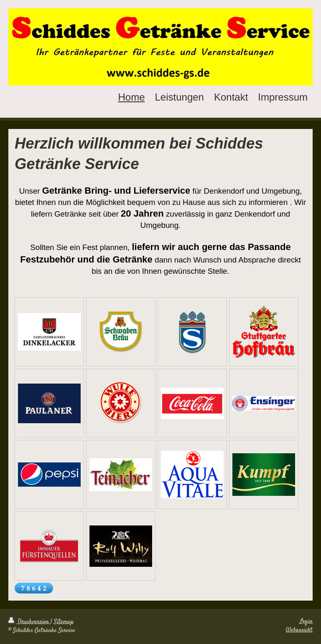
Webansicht (299, 630)
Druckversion (29, 622)
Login (306, 621)
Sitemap (64, 622)
